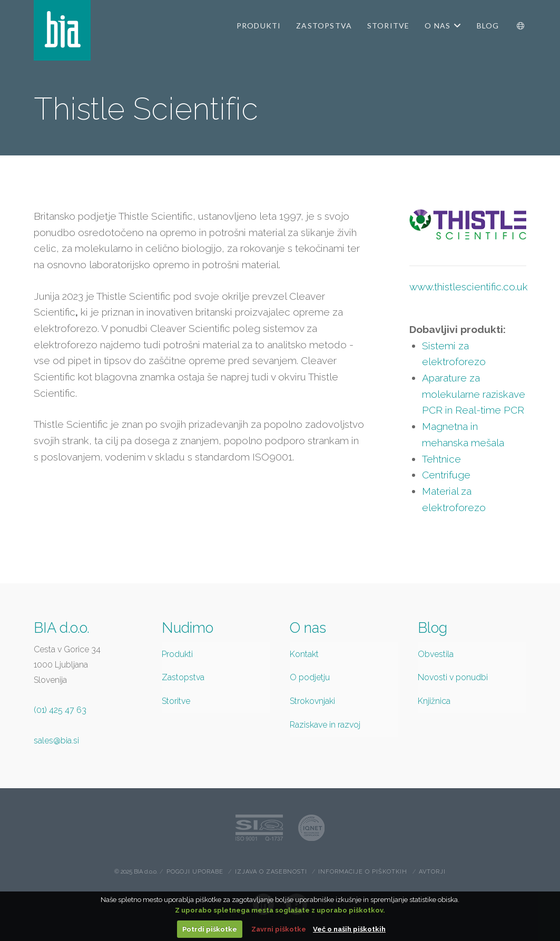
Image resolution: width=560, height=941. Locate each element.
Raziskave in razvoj (325, 725)
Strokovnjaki (312, 701)
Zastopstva (183, 677)
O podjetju (310, 677)
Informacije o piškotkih (363, 872)
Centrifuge (446, 475)
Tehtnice (441, 459)
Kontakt (304, 654)
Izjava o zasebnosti (271, 872)
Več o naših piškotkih (349, 929)
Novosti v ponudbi (453, 677)
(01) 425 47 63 (60, 710)
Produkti (177, 654)
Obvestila (436, 654)
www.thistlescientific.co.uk (469, 287)
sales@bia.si (56, 741)
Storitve (176, 701)
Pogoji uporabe (195, 872)
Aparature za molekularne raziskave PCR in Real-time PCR (474, 394)
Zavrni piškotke (279, 929)
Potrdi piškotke (210, 929)
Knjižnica (434, 701)
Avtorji (432, 872)
